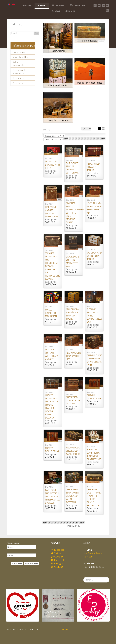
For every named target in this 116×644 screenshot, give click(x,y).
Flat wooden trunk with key (73, 356)
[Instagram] (107, 10)
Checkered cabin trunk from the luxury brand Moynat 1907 (94, 498)
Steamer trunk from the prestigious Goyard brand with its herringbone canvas (52, 266)
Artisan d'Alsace (21, 616)
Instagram (58, 563)
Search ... (84, 577)
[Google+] (103, 6)
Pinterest (57, 560)
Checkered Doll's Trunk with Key (73, 401)
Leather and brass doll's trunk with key (94, 208)
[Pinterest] (107, 6)
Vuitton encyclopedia (18, 64)
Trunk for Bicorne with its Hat (52, 165)
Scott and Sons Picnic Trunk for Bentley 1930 (94, 454)
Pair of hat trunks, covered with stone (72, 168)
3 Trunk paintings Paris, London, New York (94, 316)
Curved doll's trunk (94, 397)
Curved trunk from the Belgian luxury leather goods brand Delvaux (52, 407)
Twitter (56, 553)
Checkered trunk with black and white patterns (72, 496)
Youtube (57, 567)
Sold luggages (90, 41)
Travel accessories (58, 120)
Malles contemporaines (90, 83)
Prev (66, 139)
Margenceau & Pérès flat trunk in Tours (73, 314)
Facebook (58, 550)
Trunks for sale (19, 52)
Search (38, 33)
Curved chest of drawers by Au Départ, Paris (94, 360)
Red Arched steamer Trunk (93, 167)
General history (19, 78)
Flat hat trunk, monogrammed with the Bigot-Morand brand (74, 213)
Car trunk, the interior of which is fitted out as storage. (52, 496)
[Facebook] (95, 6)
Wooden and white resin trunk (94, 256)
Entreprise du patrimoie (90, 614)
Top (65, 630)
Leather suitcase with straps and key (52, 355)
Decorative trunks (58, 85)
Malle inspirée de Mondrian (51, 313)
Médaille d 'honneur (53, 614)
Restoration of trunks (22, 57)
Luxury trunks (58, 51)
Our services (18, 83)
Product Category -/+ (53, 136)
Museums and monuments (19, 71)
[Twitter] (99, 6)
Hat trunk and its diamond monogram (52, 212)
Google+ (57, 557)
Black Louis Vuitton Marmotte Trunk (73, 262)
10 (98, 139)
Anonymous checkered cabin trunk (73, 451)
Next (103, 139)
